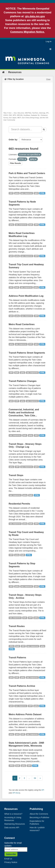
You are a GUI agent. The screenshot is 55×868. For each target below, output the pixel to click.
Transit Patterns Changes (23, 381)
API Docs (16, 793)
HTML (42, 193)
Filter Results (15, 163)
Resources (15, 72)
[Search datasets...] (25, 130)
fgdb (36, 193)
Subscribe (11, 854)
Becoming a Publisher (40, 817)
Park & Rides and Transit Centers (27, 173)
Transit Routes (17, 626)
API (43, 790)
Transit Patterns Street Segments (27, 353)
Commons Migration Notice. (28, 32)
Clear (48, 79)
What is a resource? (13, 814)
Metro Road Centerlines (22, 324)
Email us (8, 859)
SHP (11, 193)
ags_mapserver (27, 193)
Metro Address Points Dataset (25, 714)
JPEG (12, 646)
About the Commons (39, 814)
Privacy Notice (11, 862)
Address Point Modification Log (26, 296)
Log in (49, 41)
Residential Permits (19, 504)
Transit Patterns (17, 658)
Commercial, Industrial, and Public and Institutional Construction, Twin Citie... (24, 413)
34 (35, 778)
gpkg (17, 193)
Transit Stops (16, 475)
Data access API (12, 828)
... (29, 778)
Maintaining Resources (15, 824)
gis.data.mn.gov (35, 16)
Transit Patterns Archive (22, 686)
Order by (13, 140)
